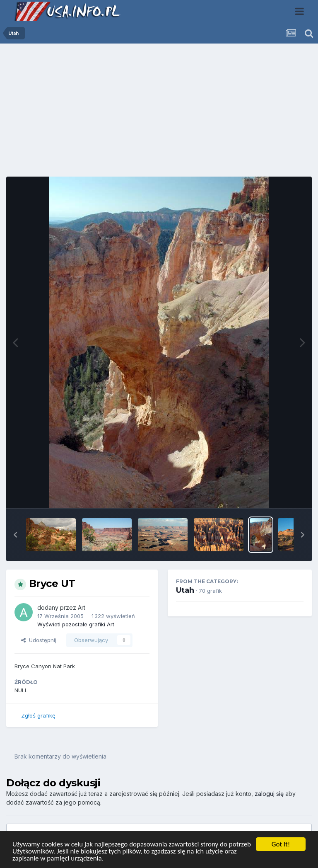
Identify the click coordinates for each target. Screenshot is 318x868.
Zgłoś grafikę (38, 715)
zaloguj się (269, 794)
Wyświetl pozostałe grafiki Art (76, 624)
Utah (185, 590)
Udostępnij (39, 640)
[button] (15, 535)
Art (82, 607)
